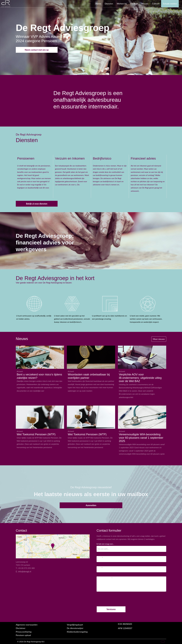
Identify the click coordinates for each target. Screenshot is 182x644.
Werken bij (122, 4)
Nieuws (145, 4)
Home (98, 4)
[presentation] (114, 598)
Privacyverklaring (24, 632)
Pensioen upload (23, 635)
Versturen (111, 609)
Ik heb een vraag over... (105, 544)
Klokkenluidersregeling (77, 632)
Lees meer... (50, 391)
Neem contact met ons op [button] (37, 50)
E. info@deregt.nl (23, 571)
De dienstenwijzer (75, 628)
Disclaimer (21, 628)
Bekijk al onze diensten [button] (37, 204)
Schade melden (170, 4)
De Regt (134, 4)
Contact (156, 4)
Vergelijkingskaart (75, 625)
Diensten (109, 4)
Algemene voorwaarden (27, 625)
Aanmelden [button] (91, 505)
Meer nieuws (159, 339)
